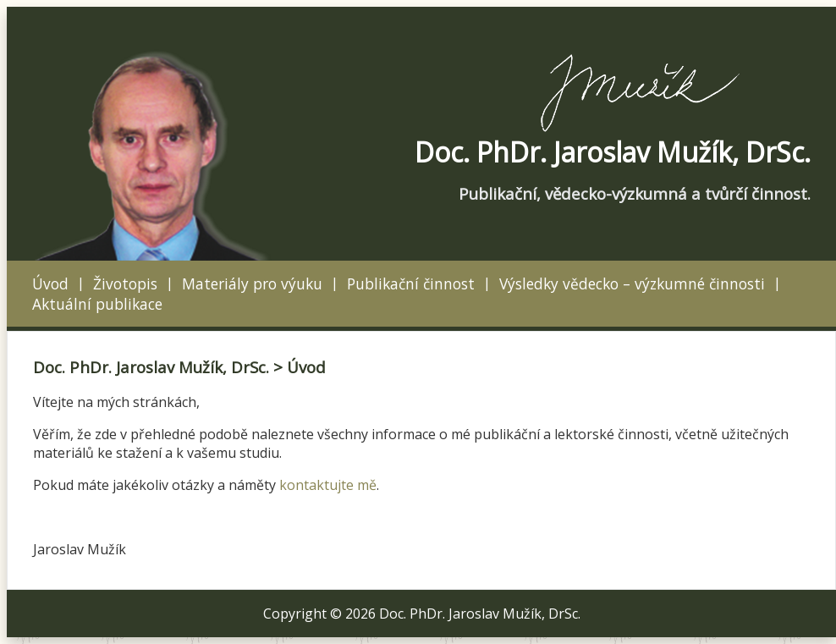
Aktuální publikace (97, 304)
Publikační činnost (411, 283)
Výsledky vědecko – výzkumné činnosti (632, 283)
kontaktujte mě (328, 485)
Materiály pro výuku (252, 283)
